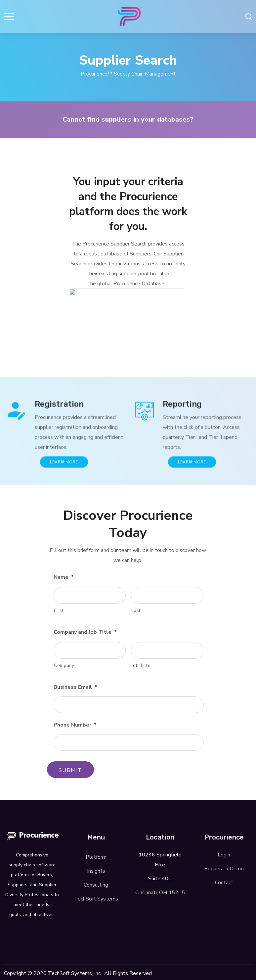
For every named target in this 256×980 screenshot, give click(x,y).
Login (224, 855)
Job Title (141, 666)
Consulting (96, 885)
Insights (96, 871)
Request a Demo (224, 869)
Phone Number (75, 725)
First (59, 611)
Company (64, 666)
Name (64, 577)
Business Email (75, 687)
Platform (96, 857)
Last (136, 611)
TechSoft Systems (96, 899)
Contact (224, 883)
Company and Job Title (85, 632)
